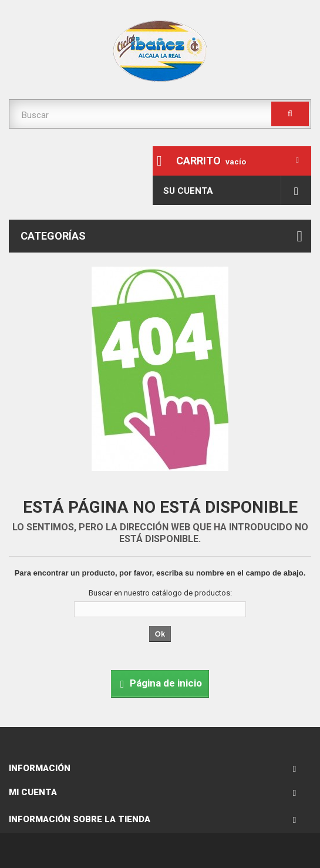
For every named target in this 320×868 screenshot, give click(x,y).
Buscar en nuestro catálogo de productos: (160, 593)
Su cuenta (188, 191)
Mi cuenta (33, 792)
